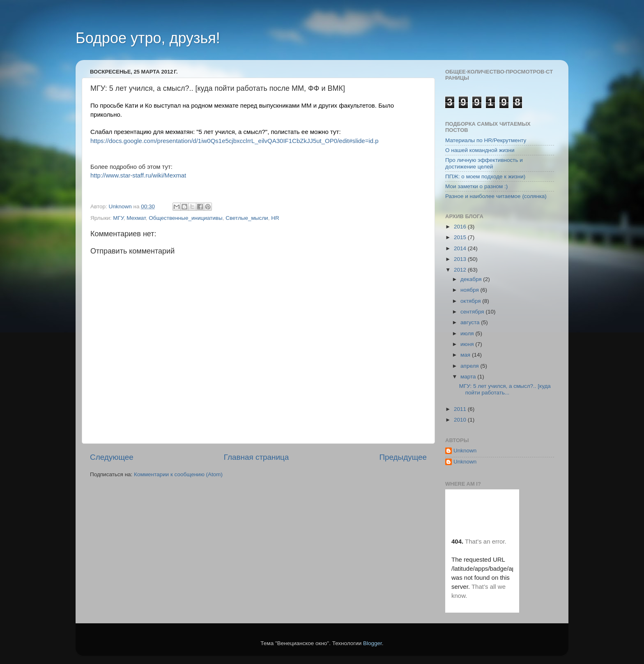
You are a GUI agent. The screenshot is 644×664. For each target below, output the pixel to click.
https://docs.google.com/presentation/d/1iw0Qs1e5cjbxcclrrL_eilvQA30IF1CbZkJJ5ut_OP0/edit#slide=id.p (235, 141)
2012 (461, 270)
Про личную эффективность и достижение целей (484, 163)
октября (471, 301)
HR (275, 218)
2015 (461, 237)
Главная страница (256, 457)
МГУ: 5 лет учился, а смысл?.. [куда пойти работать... (505, 389)
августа (471, 322)
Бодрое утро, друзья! (148, 38)
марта (469, 377)
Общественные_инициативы (185, 218)
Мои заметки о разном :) (476, 186)
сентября (473, 312)
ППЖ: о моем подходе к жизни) (485, 176)
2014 (461, 248)
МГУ (118, 218)
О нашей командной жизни (480, 150)
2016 (461, 227)
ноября (470, 290)
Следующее (112, 457)
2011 (461, 409)
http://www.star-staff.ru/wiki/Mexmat (138, 175)
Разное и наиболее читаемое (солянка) (496, 196)
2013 (461, 259)
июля (468, 333)
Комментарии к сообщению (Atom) (178, 474)
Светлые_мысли (247, 218)
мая (466, 355)
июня (468, 344)
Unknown (465, 451)
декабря (472, 279)
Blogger (373, 643)
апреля (470, 366)
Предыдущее (403, 457)
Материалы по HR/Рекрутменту (486, 140)
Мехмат (136, 218)
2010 (461, 420)
